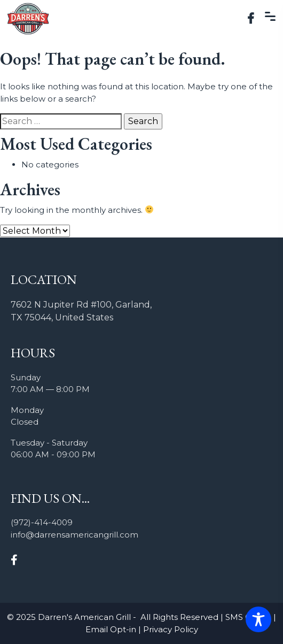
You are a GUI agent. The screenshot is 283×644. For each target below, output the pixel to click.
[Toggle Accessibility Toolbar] (258, 619)
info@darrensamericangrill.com (74, 535)
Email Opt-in (111, 629)
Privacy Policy (171, 629)
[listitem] (141, 311)
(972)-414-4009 (42, 522)
